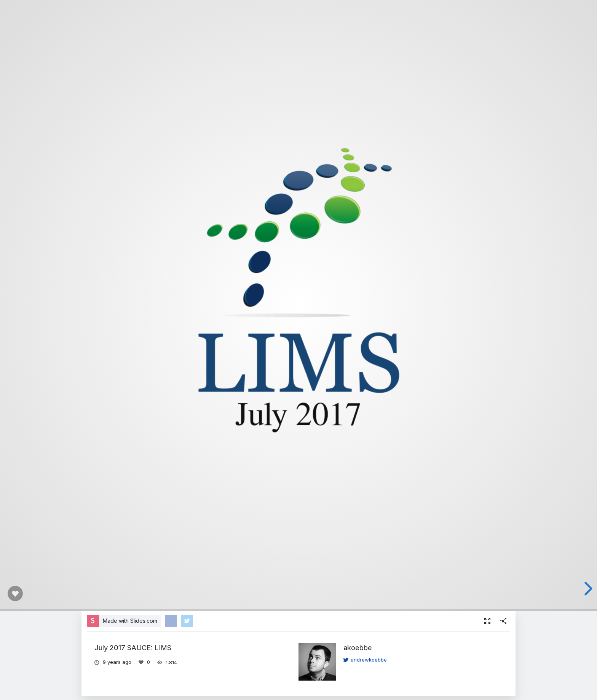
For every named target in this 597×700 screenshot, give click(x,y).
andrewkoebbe (365, 660)
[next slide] (587, 589)
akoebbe (358, 647)
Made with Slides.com (130, 621)
